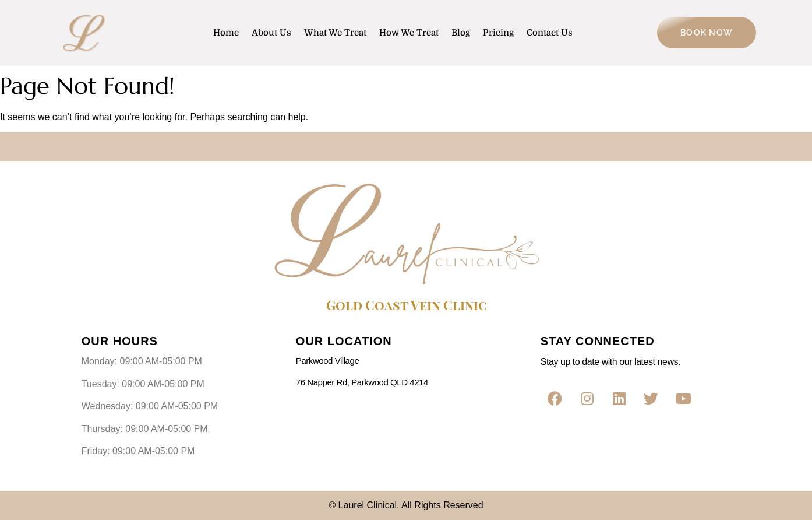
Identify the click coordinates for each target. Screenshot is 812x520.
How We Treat (409, 33)
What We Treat (335, 33)
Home (226, 33)
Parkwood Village (327, 361)
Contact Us (550, 33)
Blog (461, 33)
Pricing (498, 33)
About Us (271, 33)
